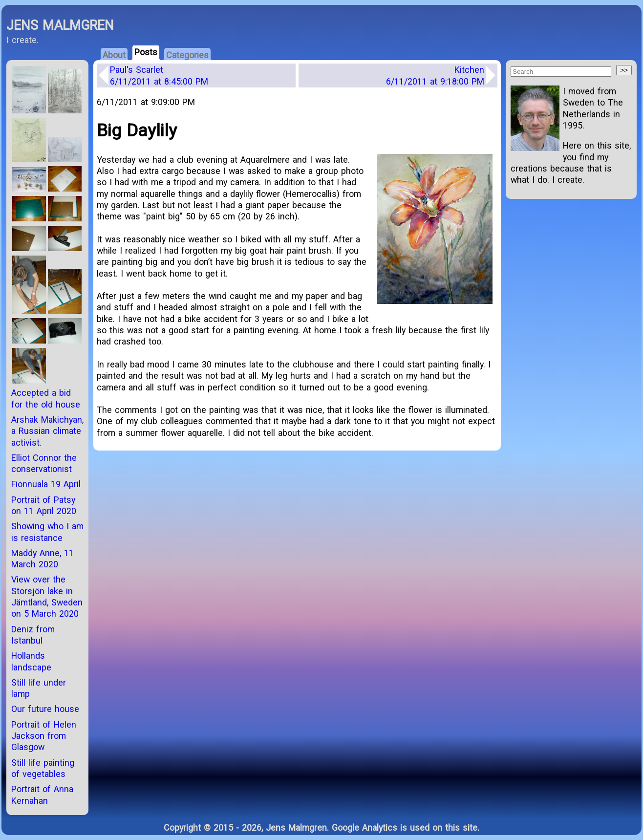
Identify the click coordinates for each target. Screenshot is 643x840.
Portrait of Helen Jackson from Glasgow (44, 736)
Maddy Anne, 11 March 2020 (43, 559)
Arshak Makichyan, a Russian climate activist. (47, 431)
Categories (187, 55)
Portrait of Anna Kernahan (42, 795)
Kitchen (435, 75)
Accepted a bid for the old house (46, 398)
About (114, 55)
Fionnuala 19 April (46, 484)
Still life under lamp (39, 688)
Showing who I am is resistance (47, 532)
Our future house (45, 709)
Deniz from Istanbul (33, 635)
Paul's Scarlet (159, 75)
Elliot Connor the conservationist (44, 463)
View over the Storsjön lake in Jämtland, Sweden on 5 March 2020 (47, 596)
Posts (146, 52)
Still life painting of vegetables (43, 768)
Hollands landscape (31, 661)
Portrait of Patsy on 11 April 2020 (44, 505)
